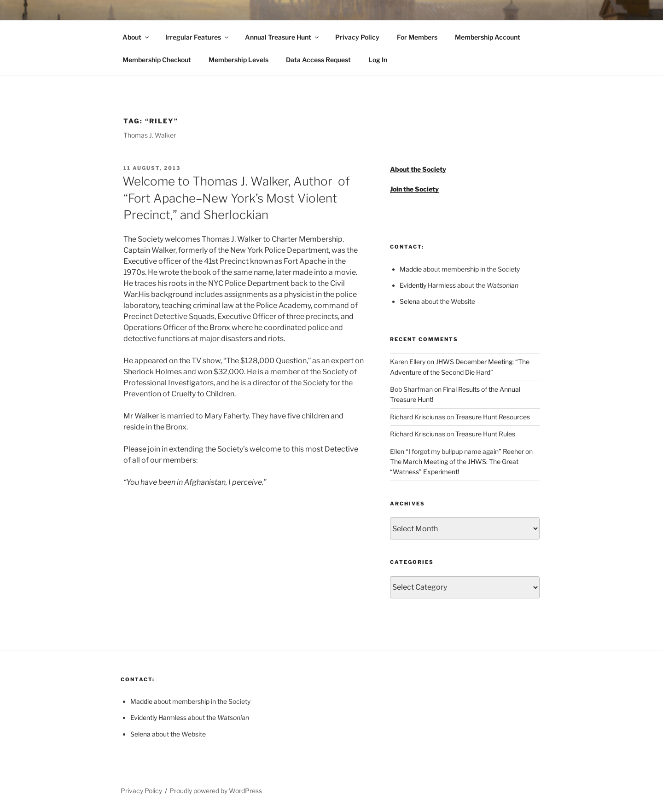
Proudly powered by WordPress (216, 791)
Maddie (411, 269)
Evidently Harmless (428, 285)
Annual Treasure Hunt (282, 37)
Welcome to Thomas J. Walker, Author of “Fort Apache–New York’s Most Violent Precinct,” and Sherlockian (236, 198)
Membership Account (488, 37)
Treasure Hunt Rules (485, 434)
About (136, 37)
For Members (417, 37)
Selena (410, 301)
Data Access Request (318, 60)
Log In (378, 60)
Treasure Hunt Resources (493, 417)
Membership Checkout (157, 60)
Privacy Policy (357, 37)
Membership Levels (238, 60)
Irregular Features (198, 37)
